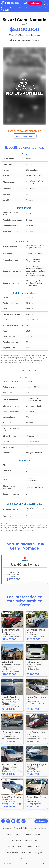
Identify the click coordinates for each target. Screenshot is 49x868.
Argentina (12, 846)
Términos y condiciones (38, 828)
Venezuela (24, 859)
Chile (20, 846)
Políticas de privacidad (15, 834)
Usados (4, 8)
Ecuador (38, 846)
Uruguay (39, 853)
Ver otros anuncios (25, 136)
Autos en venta (14, 8)
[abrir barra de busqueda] (26, 3)
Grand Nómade (39, 8)
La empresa (7, 828)
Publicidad (38, 834)
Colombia (28, 846)
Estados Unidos (13, 853)
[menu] (46, 3)
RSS (36, 840)
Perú (31, 853)
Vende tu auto (35, 3)
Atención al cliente (20, 828)
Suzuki (30, 8)
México (24, 853)
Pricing (29, 834)
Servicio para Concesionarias (22, 840)
